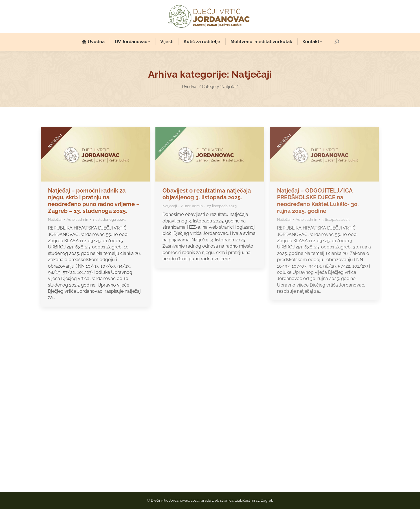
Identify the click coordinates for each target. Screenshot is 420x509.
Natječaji (55, 219)
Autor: (77, 219)
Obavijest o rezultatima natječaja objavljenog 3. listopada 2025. (207, 194)
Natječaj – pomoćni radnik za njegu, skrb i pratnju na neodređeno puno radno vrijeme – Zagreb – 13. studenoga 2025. (94, 201)
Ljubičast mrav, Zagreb (254, 500)
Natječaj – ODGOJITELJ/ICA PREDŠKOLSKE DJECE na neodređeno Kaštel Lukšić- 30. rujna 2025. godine (318, 201)
